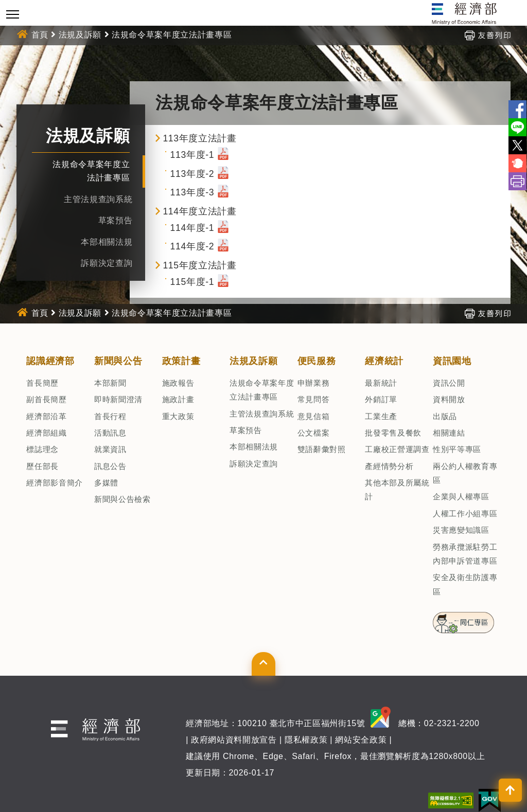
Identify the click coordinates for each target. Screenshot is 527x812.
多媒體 (106, 483)
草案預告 (116, 220)
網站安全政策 (361, 740)
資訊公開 (449, 383)
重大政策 (178, 416)
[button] (263, 664)
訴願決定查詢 (107, 263)
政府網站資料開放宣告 (234, 740)
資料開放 (449, 399)
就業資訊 (110, 449)
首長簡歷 (42, 383)
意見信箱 (314, 416)
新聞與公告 (118, 361)
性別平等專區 (457, 449)
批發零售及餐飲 (393, 433)
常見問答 (314, 399)
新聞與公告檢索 (122, 499)
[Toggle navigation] (13, 14)
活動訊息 (110, 433)
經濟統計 (384, 361)
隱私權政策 (306, 740)
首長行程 (110, 416)
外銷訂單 (381, 399)
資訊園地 (452, 361)
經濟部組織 (46, 433)
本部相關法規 (107, 242)
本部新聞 (110, 383)
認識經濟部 (50, 361)
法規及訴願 (80, 35)
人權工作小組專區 (465, 513)
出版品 (445, 416)
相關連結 (449, 433)
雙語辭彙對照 (322, 449)
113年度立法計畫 (199, 138)
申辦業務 (314, 383)
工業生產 (381, 416)
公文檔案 (314, 433)
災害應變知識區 (461, 530)
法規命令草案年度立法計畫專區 (172, 35)
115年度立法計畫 (199, 265)
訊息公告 (110, 466)
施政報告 (178, 383)
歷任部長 (42, 466)
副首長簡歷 (46, 399)
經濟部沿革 (46, 416)
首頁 (40, 35)
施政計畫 (178, 399)
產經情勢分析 (389, 466)
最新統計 (381, 383)
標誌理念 (42, 449)
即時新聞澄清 (118, 399)
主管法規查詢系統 (98, 199)
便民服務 (317, 361)
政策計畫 (181, 361)
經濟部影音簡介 (55, 483)
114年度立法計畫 (199, 211)
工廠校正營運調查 (397, 449)
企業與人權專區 (461, 497)
